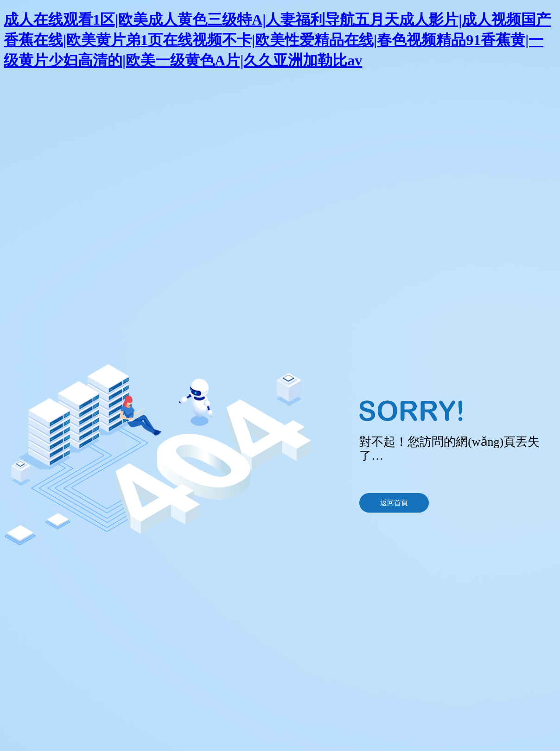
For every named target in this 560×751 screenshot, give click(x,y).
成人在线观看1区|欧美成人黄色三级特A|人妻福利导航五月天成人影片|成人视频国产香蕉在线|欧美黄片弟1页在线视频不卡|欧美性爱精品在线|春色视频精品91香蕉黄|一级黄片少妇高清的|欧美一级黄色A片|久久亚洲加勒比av (277, 40)
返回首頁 (394, 503)
